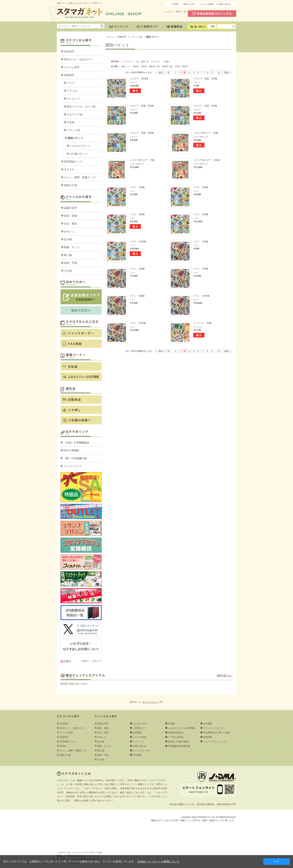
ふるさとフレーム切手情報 (181, 728)
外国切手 (69, 75)
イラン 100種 (201, 242)
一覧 (137, 62)
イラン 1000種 (201, 296)
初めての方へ (190, 4)
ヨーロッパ (73, 99)
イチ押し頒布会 (176, 737)
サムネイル (155, 62)
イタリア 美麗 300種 (205, 106)
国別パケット (75, 138)
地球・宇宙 (70, 263)
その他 (68, 271)
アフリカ (72, 91)
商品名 (136, 66)
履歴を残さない (225, 675)
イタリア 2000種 (139, 79)
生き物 (68, 239)
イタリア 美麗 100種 (205, 79)
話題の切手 (70, 208)
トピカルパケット (80, 146)
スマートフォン (150, 702)
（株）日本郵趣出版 (75, 458)
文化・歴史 (70, 224)
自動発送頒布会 (176, 733)
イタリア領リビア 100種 (206, 160)
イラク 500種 (201, 214)
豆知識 (171, 724)
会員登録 (137, 733)
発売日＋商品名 (181, 66)
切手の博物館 (71, 450)
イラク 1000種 (138, 242)
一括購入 (166, 62)
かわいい (69, 231)
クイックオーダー (142, 751)
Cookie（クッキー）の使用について (158, 861)
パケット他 (73, 130)
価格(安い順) (154, 66)
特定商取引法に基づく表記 (217, 733)
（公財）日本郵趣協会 (76, 443)
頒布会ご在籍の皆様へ (179, 742)
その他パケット (79, 154)
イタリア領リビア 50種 (206, 133)
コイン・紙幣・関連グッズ (80, 177)
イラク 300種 (137, 214)
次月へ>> (97, 661)
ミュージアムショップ (214, 742)
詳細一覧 (145, 62)
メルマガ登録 (207, 4)
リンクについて (73, 466)
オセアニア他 (75, 114)
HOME (176, 4)
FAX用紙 (137, 755)
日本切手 (69, 51)
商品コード (126, 66)
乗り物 (68, 255)
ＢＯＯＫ (69, 169)
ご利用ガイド (139, 728)
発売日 (144, 66)
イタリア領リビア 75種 (142, 160)
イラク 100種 (137, 187)
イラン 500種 (137, 296)
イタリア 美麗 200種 (142, 106)
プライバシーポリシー (214, 728)
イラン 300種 (201, 269)
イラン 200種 (137, 269)
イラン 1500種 (138, 323)
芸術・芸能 (70, 216)
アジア (71, 83)
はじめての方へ (141, 724)
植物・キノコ (72, 247)
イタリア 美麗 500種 (142, 133)
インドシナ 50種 (202, 323)
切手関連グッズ (73, 162)
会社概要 (208, 724)
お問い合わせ (225, 4)
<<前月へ (85, 661)
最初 (161, 72)
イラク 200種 (201, 187)
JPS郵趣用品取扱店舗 (179, 746)
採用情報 (208, 737)
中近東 (71, 122)
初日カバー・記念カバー (78, 59)
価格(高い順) (168, 66)
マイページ (138, 742)
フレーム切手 (72, 67)
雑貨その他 (70, 185)
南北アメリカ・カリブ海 (81, 107)
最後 (226, 72)
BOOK (63, 746)
